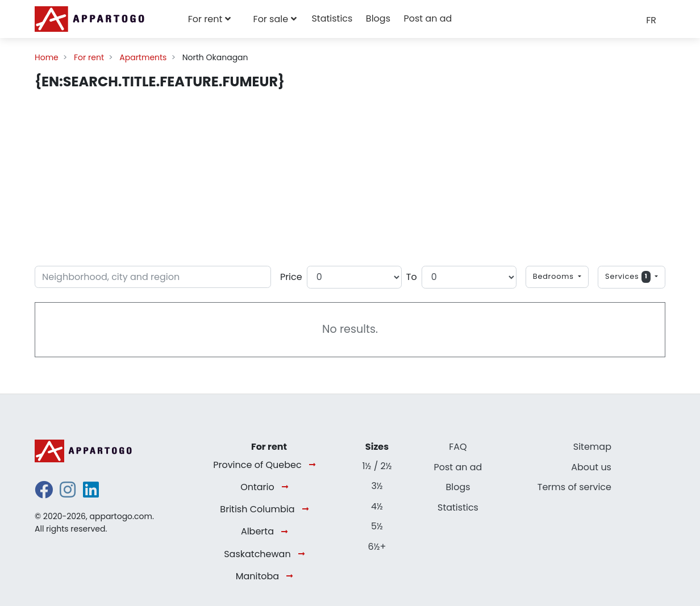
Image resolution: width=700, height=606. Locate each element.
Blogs (378, 18)
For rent (205, 19)
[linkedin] (91, 493)
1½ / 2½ (377, 466)
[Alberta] (287, 532)
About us (591, 467)
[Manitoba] (292, 577)
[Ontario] (287, 488)
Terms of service (574, 487)
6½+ (377, 547)
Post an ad (428, 18)
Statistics (332, 18)
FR (651, 20)
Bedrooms (555, 276)
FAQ (458, 447)
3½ (377, 486)
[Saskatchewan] (304, 555)
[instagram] (68, 493)
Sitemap (592, 447)
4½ (377, 506)
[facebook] (44, 493)
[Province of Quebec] (314, 465)
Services (629, 277)
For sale (271, 19)
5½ (377, 526)
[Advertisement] (350, 176)
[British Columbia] (308, 510)
